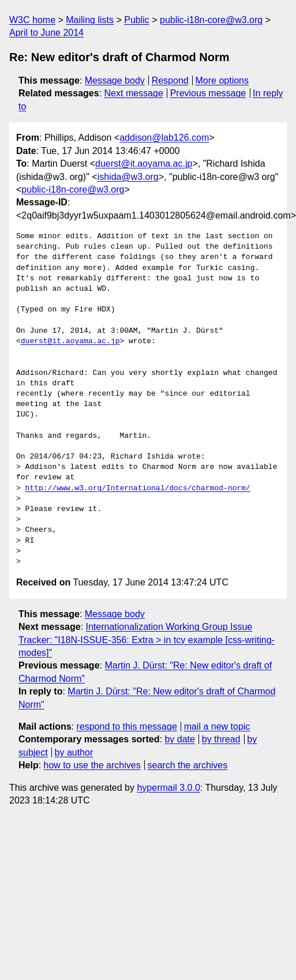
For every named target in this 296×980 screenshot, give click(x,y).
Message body (115, 80)
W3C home (32, 20)
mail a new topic (217, 726)
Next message (134, 93)
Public (137, 20)
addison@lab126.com (164, 138)
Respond (170, 80)
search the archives (188, 765)
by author (74, 752)
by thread (221, 739)
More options (222, 80)
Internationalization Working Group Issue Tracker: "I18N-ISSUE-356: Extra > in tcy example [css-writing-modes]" (147, 640)
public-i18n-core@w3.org (211, 20)
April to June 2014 (46, 33)
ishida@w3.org (128, 177)
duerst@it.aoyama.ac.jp (144, 164)
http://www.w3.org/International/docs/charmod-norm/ (138, 489)
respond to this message (126, 726)
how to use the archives (92, 765)
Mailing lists (90, 20)
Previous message (208, 93)
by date (179, 739)
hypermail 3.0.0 (168, 788)
